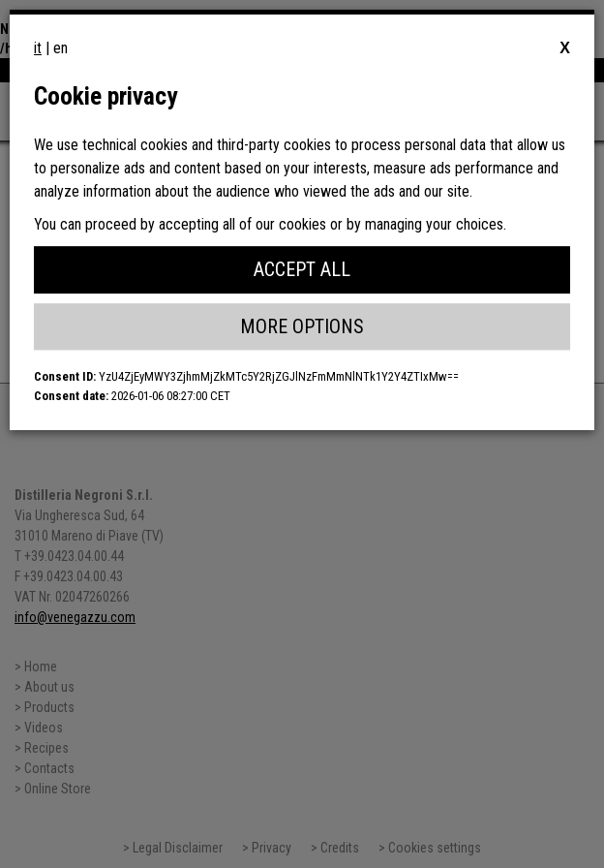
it (38, 48)
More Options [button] (302, 326)
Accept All (302, 269)
